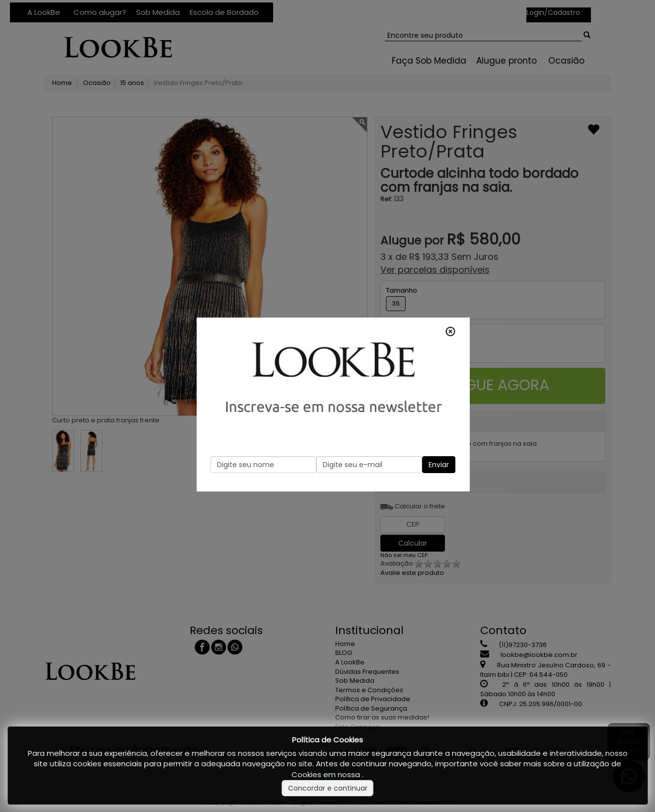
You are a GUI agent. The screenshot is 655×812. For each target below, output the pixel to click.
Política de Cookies (327, 740)
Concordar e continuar (328, 788)
